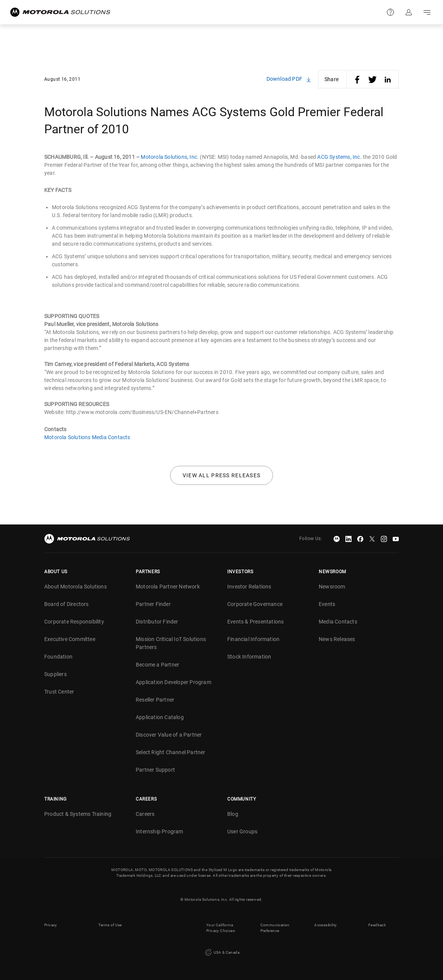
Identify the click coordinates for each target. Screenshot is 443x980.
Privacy (51, 925)
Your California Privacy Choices (221, 928)
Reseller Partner (155, 700)
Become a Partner (157, 665)
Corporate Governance (255, 604)
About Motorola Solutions (75, 587)
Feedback (377, 925)
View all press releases (222, 475)
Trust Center (59, 692)
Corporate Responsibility (74, 622)
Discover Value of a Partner (169, 735)
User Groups (242, 831)
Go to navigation (427, 12)
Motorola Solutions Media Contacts (87, 437)
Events (327, 604)
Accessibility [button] (325, 925)
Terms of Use (110, 925)
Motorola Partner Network (168, 587)
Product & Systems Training (78, 814)
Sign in (409, 12)
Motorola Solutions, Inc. (170, 157)
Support (390, 12)
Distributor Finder (157, 622)
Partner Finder (153, 604)
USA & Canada (221, 953)
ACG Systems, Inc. (339, 157)
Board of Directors (67, 604)
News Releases (337, 639)
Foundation (58, 657)
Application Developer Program (173, 682)
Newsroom (332, 587)
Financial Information (253, 639)
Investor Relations (249, 587)
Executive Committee (70, 639)
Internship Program (160, 831)
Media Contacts (338, 622)
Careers (145, 814)
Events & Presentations (255, 622)
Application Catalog (160, 717)
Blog (233, 814)
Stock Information (249, 657)
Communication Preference (275, 928)
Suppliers (55, 674)
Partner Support (155, 770)
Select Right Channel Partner (171, 752)
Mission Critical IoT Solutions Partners (171, 643)
